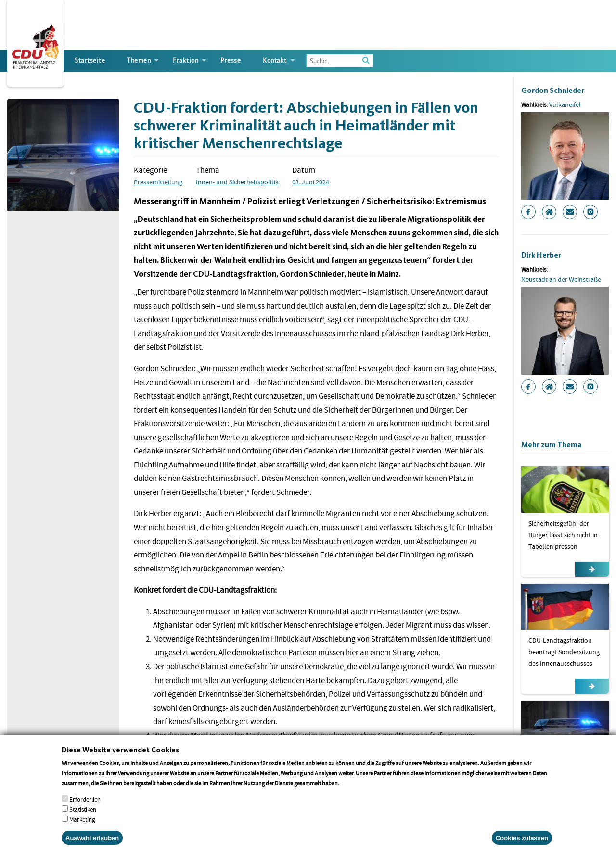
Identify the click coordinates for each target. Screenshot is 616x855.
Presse (231, 60)
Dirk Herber (541, 255)
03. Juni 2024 (311, 182)
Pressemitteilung (158, 182)
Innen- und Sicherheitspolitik (237, 182)
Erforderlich (85, 810)
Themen (139, 60)
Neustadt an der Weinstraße (561, 279)
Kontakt (275, 60)
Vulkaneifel (565, 104)
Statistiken (83, 820)
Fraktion (186, 60)
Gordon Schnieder (553, 90)
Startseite (90, 60)
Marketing (82, 830)
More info (353, 793)
